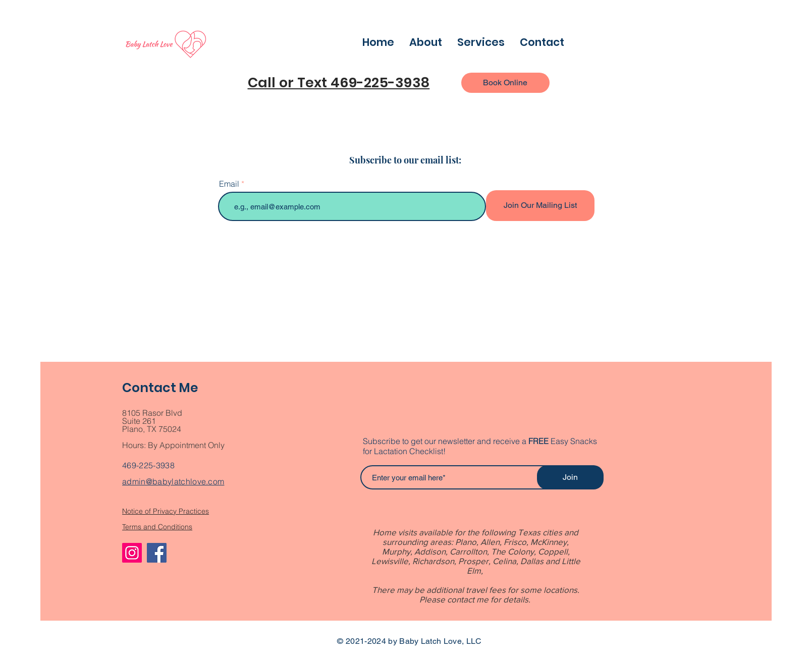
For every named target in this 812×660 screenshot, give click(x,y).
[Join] (570, 477)
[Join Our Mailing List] (540, 206)
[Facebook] (157, 553)
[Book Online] (505, 83)
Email (229, 184)
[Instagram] (132, 553)
